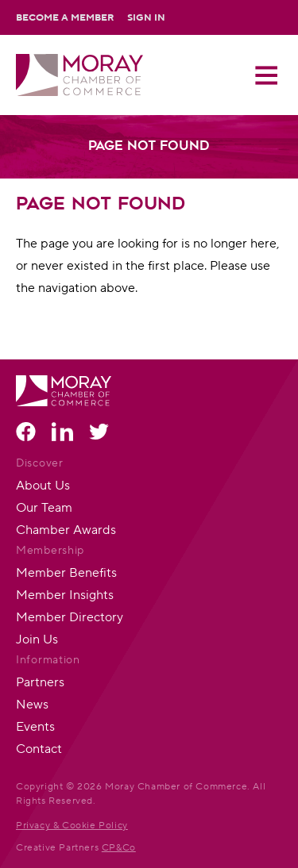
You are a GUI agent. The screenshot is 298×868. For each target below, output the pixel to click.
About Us (43, 485)
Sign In (146, 17)
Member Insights (65, 595)
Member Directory (70, 617)
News (32, 704)
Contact (39, 749)
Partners (40, 682)
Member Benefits (66, 572)
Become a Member (65, 17)
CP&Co (119, 847)
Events (35, 726)
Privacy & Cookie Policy (72, 825)
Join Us (37, 639)
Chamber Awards (66, 530)
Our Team (44, 507)
